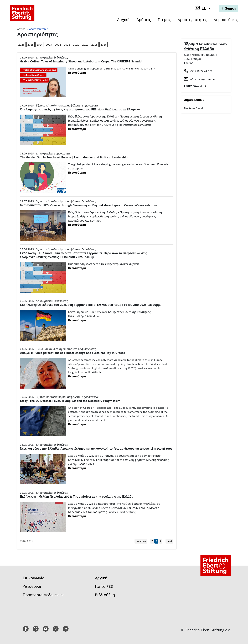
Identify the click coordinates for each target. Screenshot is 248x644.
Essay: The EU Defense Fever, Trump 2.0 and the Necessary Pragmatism (70, 401)
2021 (67, 45)
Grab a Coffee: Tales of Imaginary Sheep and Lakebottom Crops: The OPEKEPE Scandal (81, 61)
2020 (76, 45)
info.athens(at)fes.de (202, 79)
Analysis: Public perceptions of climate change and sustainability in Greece (72, 353)
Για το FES (104, 586)
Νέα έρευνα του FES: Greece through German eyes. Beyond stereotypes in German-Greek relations (89, 205)
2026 (21, 45)
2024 (40, 45)
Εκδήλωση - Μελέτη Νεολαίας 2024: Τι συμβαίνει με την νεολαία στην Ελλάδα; (77, 497)
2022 (58, 45)
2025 (30, 45)
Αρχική (123, 20)
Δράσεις (144, 20)
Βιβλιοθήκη (105, 595)
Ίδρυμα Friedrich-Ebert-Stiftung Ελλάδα (206, 46)
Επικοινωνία (34, 578)
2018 (94, 45)
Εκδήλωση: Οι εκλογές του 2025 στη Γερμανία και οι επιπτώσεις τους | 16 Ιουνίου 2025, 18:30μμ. (90, 305)
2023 (49, 45)
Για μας (164, 20)
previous (141, 541)
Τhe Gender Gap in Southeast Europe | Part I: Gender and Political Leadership (74, 157)
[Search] (228, 8)
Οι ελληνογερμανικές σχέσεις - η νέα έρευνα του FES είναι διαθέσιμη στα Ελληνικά (80, 109)
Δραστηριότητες (192, 20)
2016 (104, 45)
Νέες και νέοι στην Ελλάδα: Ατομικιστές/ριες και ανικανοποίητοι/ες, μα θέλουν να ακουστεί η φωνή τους (96, 449)
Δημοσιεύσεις (226, 20)
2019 (85, 45)
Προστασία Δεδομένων (43, 595)
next (169, 541)
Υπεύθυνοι (32, 586)
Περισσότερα (77, 73)
